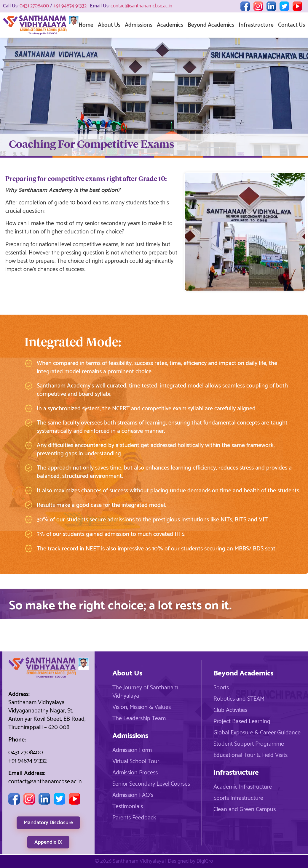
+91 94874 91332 (70, 6)
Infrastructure (256, 25)
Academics (170, 25)
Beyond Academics (211, 25)
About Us (109, 25)
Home (86, 25)
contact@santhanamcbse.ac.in (141, 6)
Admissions (139, 25)
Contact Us (292, 25)
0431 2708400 (34, 6)
